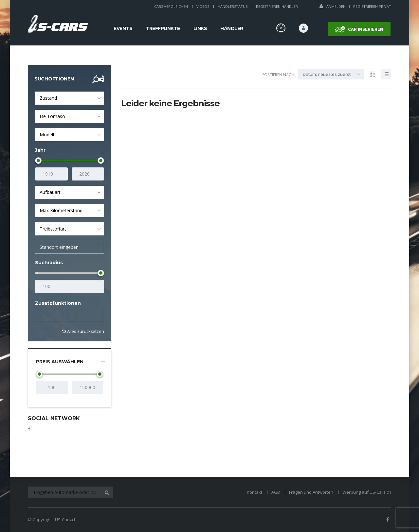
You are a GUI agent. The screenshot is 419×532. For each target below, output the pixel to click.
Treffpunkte (163, 28)
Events (123, 28)
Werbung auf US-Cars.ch (367, 492)
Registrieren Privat (372, 6)
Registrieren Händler (277, 6)
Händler (232, 28)
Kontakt (255, 492)
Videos (203, 6)
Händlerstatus (233, 6)
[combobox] (70, 98)
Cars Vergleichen (171, 6)
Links (200, 28)
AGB (276, 492)
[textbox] (43, 316)
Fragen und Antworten (311, 492)
